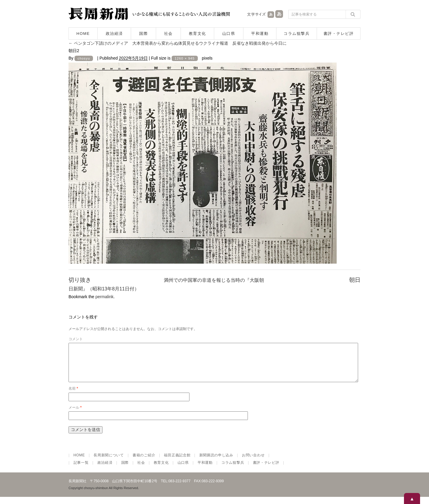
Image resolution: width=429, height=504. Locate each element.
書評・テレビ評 (339, 34)
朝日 (355, 280)
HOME (83, 34)
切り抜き (80, 280)
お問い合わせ (253, 462)
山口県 (229, 34)
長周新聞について (109, 462)
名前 (73, 396)
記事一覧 (81, 470)
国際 (143, 34)
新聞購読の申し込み (216, 462)
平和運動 (260, 34)
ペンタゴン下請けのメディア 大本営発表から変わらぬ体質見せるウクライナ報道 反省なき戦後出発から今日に (178, 43)
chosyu (84, 58)
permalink (104, 297)
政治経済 (114, 34)
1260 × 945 (185, 58)
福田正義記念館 (177, 462)
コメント (76, 339)
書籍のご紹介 (144, 462)
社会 (168, 34)
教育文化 (198, 34)
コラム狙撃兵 (297, 34)
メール (75, 415)
